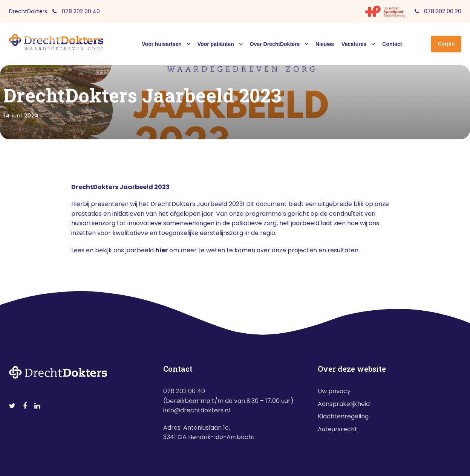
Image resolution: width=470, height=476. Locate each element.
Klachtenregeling (343, 416)
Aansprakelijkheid (344, 404)
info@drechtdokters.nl (197, 410)
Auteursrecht (338, 429)
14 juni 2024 (21, 115)
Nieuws (325, 44)
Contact (392, 44)
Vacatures (354, 44)
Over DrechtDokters (275, 44)
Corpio (446, 44)
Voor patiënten (216, 44)
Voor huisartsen (162, 44)
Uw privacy (334, 391)
